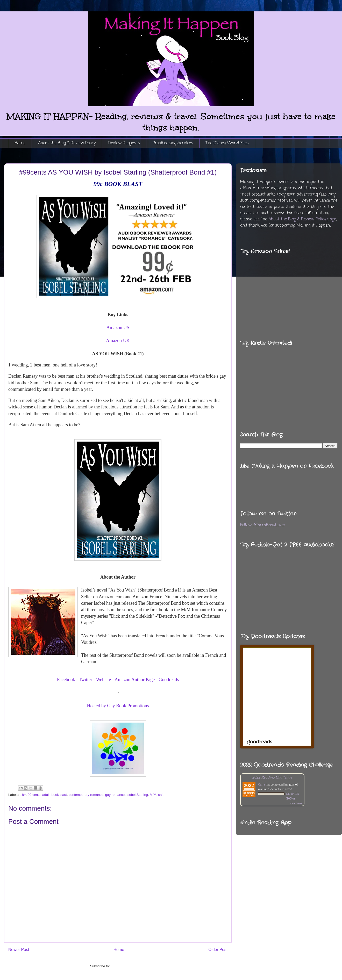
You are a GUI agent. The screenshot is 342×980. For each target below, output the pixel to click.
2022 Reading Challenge (272, 777)
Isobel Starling (137, 795)
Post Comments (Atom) (128, 966)
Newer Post (19, 950)
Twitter (85, 680)
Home (20, 143)
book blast (59, 795)
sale (161, 795)
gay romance (115, 795)
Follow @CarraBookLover (263, 525)
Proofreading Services (173, 143)
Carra (262, 784)
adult (46, 795)
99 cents (34, 795)
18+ (23, 795)
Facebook (66, 680)
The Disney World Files (227, 143)
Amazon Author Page (135, 680)
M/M (153, 795)
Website (104, 680)
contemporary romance (86, 795)
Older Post (218, 950)
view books (296, 803)
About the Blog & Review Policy (67, 143)
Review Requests (124, 143)
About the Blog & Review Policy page (302, 219)
